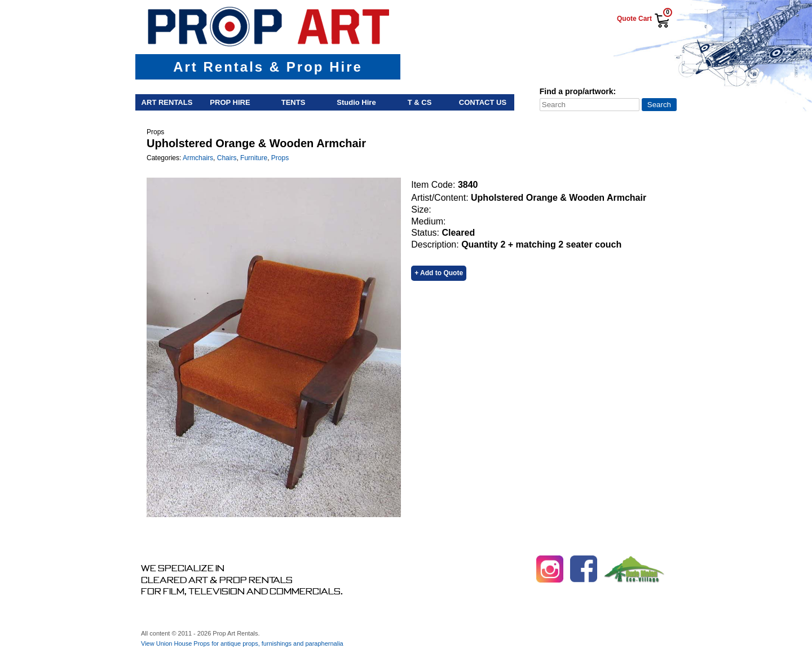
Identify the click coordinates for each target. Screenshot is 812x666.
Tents (294, 102)
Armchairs (198, 158)
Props (280, 158)
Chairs (227, 158)
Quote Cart (634, 19)
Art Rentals (167, 102)
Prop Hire (230, 102)
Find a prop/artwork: (578, 91)
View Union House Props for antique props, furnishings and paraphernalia (242, 643)
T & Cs (420, 102)
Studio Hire (356, 102)
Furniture (254, 158)
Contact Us (483, 102)
